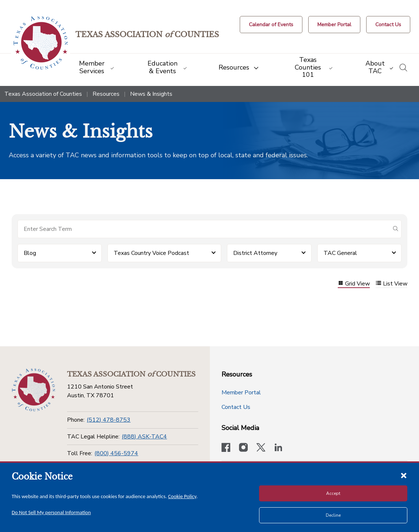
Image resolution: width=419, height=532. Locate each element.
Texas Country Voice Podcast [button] (151, 253)
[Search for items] (204, 229)
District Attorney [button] (255, 253)
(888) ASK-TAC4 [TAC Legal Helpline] (144, 437)
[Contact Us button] (388, 25)
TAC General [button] (340, 253)
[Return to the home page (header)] (41, 43)
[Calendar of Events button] (271, 25)
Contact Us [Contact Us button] (236, 407)
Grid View (354, 284)
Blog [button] (30, 253)
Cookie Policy (182, 496)
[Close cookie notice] (404, 475)
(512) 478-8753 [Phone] (109, 420)
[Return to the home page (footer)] (34, 390)
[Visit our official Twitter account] (261, 448)
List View (391, 284)
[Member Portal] (334, 25)
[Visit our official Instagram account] (243, 448)
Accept (333, 493)
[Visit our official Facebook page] (226, 448)
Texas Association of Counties (43, 94)
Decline (333, 515)
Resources (106, 94)
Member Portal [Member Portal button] (241, 393)
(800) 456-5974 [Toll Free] (116, 453)
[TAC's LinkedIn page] (278, 448)
